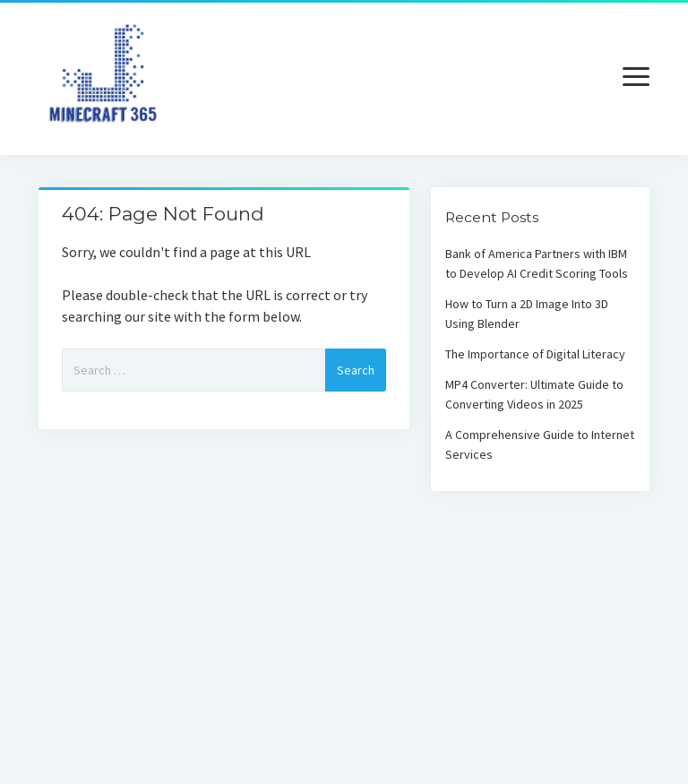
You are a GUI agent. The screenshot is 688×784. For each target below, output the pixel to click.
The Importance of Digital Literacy (535, 354)
